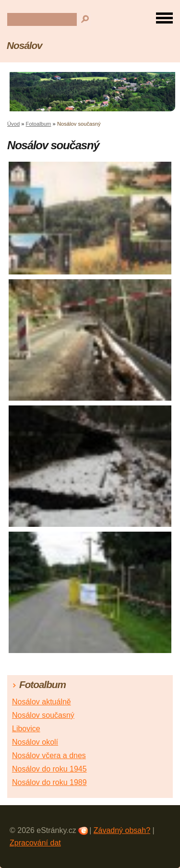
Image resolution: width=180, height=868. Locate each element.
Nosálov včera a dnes (49, 755)
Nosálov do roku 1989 (49, 782)
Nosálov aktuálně (42, 702)
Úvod (13, 124)
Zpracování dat (35, 843)
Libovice (26, 729)
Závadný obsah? (122, 830)
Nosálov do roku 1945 (49, 769)
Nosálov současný (43, 715)
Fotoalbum (39, 124)
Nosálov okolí (35, 742)
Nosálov (24, 45)
